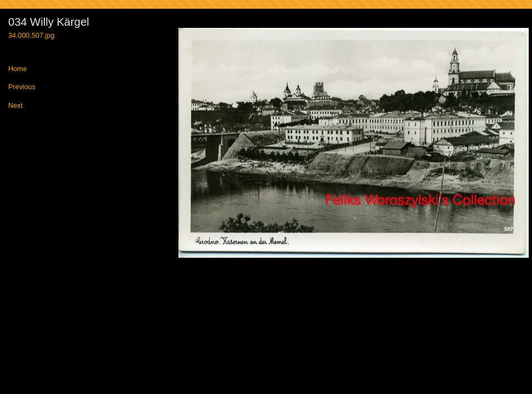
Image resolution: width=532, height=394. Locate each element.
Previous (22, 87)
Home (18, 69)
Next (15, 106)
